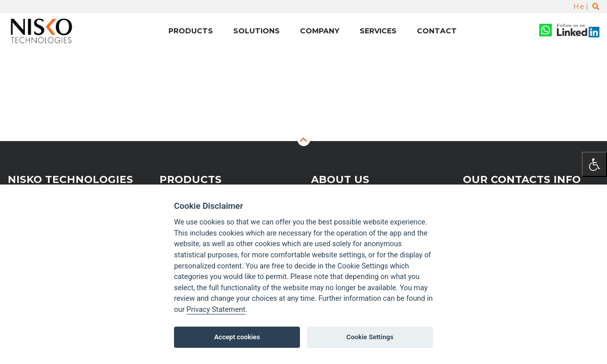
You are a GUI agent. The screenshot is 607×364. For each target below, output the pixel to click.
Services (378, 31)
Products (191, 31)
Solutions (256, 31)
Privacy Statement (216, 310)
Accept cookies (237, 337)
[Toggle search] (596, 7)
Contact (437, 31)
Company (320, 31)
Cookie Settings (370, 337)
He (579, 7)
